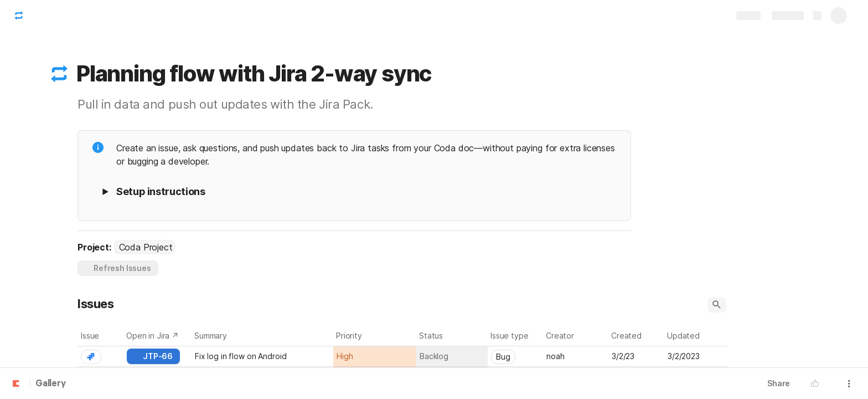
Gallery (51, 384)
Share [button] (779, 383)
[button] (59, 74)
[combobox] (144, 247)
